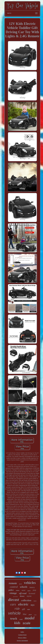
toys (33, 605)
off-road (23, 593)
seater (18, 590)
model (30, 618)
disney (22, 596)
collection (26, 600)
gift (23, 609)
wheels (24, 587)
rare (29, 609)
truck (14, 619)
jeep (34, 590)
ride (17, 609)
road (21, 619)
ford (20, 584)
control (14, 587)
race (35, 601)
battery (32, 587)
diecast (13, 600)
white (35, 615)
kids (17, 623)
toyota (29, 596)
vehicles (30, 583)
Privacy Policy (22, 638)
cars (13, 604)
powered (15, 596)
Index (22, 632)
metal (23, 590)
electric (23, 604)
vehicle (14, 613)
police (11, 590)
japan (29, 591)
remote (13, 583)
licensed (32, 593)
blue (25, 614)
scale (26, 623)
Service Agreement (22, 641)
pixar (30, 615)
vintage (13, 593)
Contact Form (22, 635)
